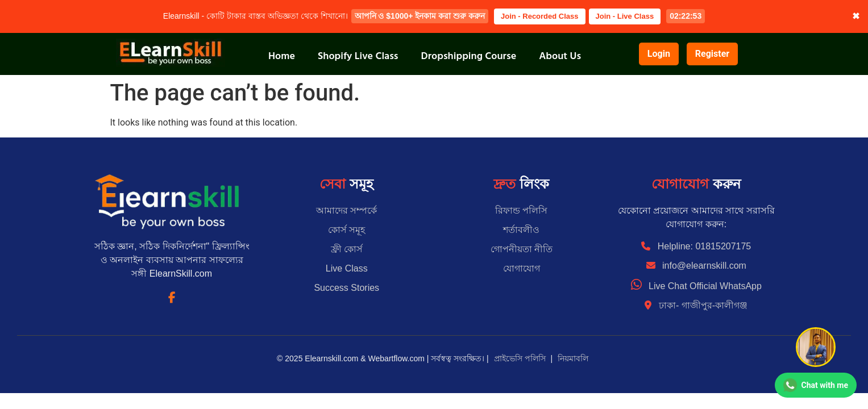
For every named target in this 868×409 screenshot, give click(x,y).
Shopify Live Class (358, 56)
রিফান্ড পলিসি (521, 210)
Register (712, 54)
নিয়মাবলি (573, 358)
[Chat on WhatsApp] (816, 385)
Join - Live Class (625, 16)
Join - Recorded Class (540, 16)
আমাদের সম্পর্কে (346, 210)
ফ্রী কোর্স (347, 249)
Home (282, 56)
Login (659, 54)
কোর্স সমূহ (346, 230)
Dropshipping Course (469, 56)
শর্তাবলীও (521, 230)
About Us (560, 56)
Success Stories (346, 288)
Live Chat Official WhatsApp (696, 286)
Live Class (347, 268)
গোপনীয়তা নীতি (522, 249)
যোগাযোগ (522, 268)
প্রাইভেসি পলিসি (520, 358)
